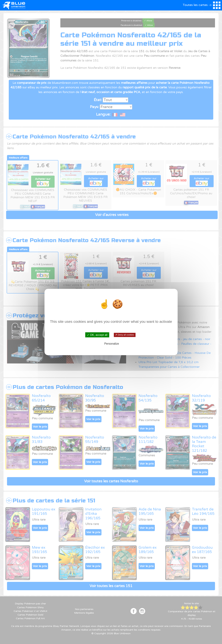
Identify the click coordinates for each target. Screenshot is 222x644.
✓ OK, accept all (97, 335)
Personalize (112, 344)
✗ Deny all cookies (125, 335)
